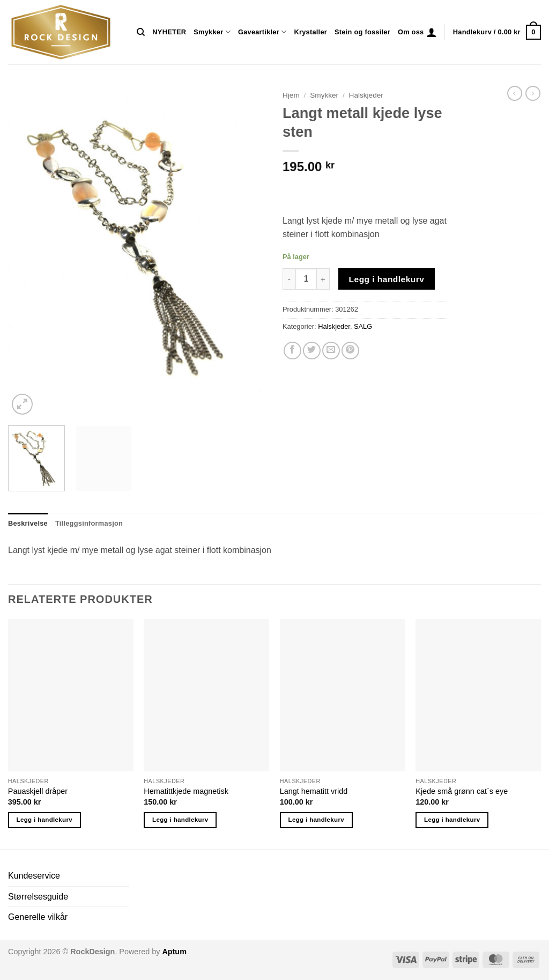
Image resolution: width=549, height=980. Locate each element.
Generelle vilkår (38, 917)
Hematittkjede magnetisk (186, 791)
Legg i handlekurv (387, 279)
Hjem (291, 95)
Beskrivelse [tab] (28, 523)
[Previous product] (533, 93)
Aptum (174, 952)
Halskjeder (366, 95)
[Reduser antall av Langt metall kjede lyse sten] (289, 279)
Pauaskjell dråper (38, 791)
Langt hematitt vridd (314, 791)
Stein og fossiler (362, 32)
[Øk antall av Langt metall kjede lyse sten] (323, 279)
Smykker (212, 32)
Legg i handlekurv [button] (44, 820)
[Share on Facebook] (292, 351)
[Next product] (515, 93)
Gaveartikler (262, 32)
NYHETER (169, 32)
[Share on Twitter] (312, 351)
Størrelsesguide (38, 897)
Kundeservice (34, 876)
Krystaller (310, 32)
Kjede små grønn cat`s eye (462, 791)
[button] (432, 32)
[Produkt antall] (306, 279)
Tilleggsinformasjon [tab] (89, 523)
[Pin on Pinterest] (350, 351)
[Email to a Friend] (331, 351)
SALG (363, 326)
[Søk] (141, 32)
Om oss (411, 32)
